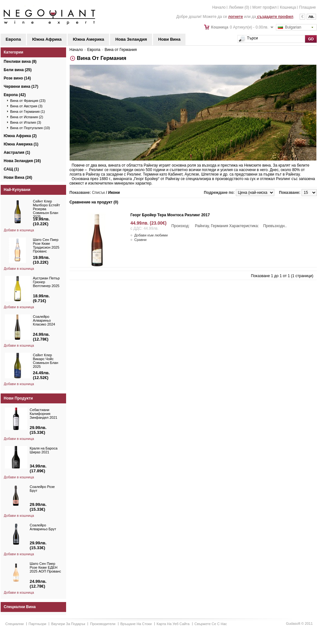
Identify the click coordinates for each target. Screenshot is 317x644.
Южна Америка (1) (21, 144)
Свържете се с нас (211, 624)
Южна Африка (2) (20, 136)
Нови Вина (169, 39)
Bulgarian (290, 27)
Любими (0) (239, 7)
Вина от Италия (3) (26, 122)
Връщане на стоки (136, 624)
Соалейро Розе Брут (42, 489)
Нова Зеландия (131, 39)
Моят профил (265, 7)
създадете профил (275, 17)
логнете (236, 17)
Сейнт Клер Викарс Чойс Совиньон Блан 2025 (46, 361)
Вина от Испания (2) (27, 117)
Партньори (37, 624)
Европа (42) (15, 95)
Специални (15, 624)
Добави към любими (151, 235)
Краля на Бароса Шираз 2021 (44, 450)
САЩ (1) (11, 169)
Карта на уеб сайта (173, 624)
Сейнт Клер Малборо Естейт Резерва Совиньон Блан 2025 (47, 209)
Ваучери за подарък (68, 624)
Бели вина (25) (18, 70)
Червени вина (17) (21, 87)
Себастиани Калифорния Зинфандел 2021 (44, 414)
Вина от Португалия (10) (30, 128)
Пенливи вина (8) (20, 62)
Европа (13, 39)
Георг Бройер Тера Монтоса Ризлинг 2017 (170, 215)
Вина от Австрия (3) (26, 106)
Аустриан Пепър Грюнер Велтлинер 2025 (47, 282)
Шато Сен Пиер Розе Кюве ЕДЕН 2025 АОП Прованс (46, 567)
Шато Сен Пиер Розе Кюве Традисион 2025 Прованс (46, 245)
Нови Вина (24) (18, 178)
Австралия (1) (17, 153)
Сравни (141, 240)
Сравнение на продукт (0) (94, 202)
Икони (114, 193)
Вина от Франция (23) (28, 101)
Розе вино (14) (17, 78)
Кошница (288, 7)
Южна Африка (47, 39)
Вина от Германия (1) (28, 111)
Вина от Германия (121, 50)
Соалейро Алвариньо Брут (43, 527)
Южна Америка (88, 39)
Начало (219, 7)
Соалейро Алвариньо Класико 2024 (44, 320)
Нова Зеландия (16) (22, 161)
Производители (103, 624)
